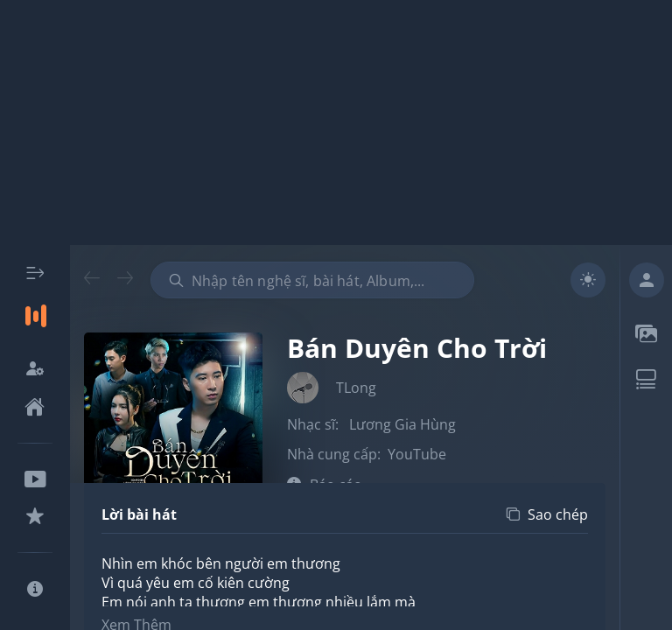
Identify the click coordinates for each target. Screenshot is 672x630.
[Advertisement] (336, 122)
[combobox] (312, 280)
